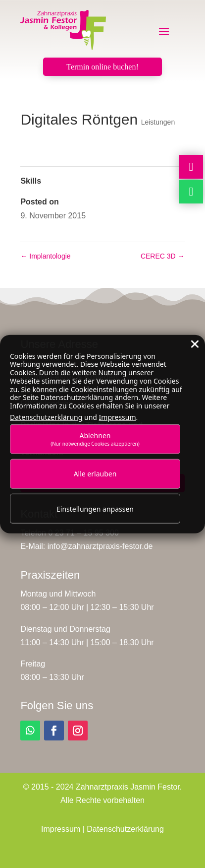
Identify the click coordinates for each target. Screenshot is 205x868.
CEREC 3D (163, 256)
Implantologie (45, 256)
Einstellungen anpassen (95, 508)
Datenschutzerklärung (125, 829)
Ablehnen (95, 438)
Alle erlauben (95, 474)
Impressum (61, 829)
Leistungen (158, 122)
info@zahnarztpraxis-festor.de (100, 546)
